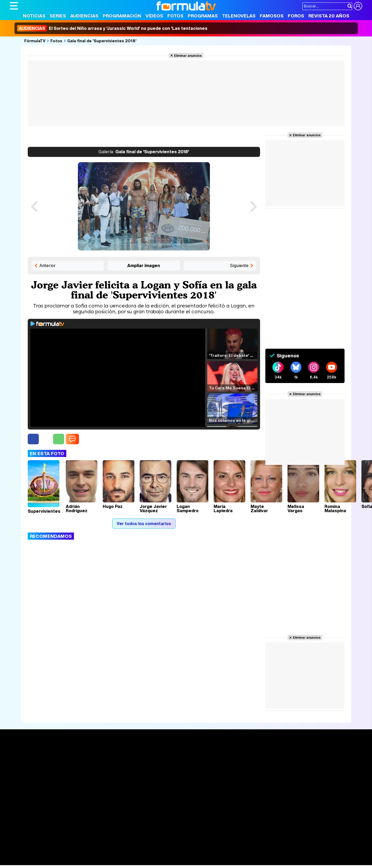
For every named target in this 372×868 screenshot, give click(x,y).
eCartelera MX (120, 847)
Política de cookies (122, 816)
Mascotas (184, 854)
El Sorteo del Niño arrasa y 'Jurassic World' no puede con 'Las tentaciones (112, 28)
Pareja (87, 854)
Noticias (34, 16)
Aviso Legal (52, 816)
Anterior (48, 265)
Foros (296, 16)
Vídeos (154, 16)
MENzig (45, 861)
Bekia (44, 854)
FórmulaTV (35, 41)
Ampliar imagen (144, 265)
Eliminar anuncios (188, 55)
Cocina (131, 854)
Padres (102, 854)
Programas (203, 16)
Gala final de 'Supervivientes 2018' (102, 41)
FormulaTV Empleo (64, 847)
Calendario (92, 761)
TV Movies (92, 772)
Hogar (154, 854)
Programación (122, 16)
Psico (167, 854)
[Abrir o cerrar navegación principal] (14, 6)
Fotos (175, 16)
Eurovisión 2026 (237, 771)
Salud (117, 854)
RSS (226, 816)
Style (59, 861)
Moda (57, 854)
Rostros (300, 755)
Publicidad (189, 816)
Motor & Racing (118, 861)
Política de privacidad (83, 816)
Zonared (143, 861)
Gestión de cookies (159, 816)
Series (58, 16)
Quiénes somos (25, 816)
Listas (88, 766)
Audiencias (84, 16)
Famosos (272, 16)
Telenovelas (239, 16)
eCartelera (94, 847)
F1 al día (93, 861)
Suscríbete (304, 774)
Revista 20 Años (329, 16)
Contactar (210, 816)
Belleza (71, 854)
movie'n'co (146, 847)
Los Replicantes (52, 840)
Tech (79, 861)
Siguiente (239, 265)
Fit (143, 854)
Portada (23, 755)
